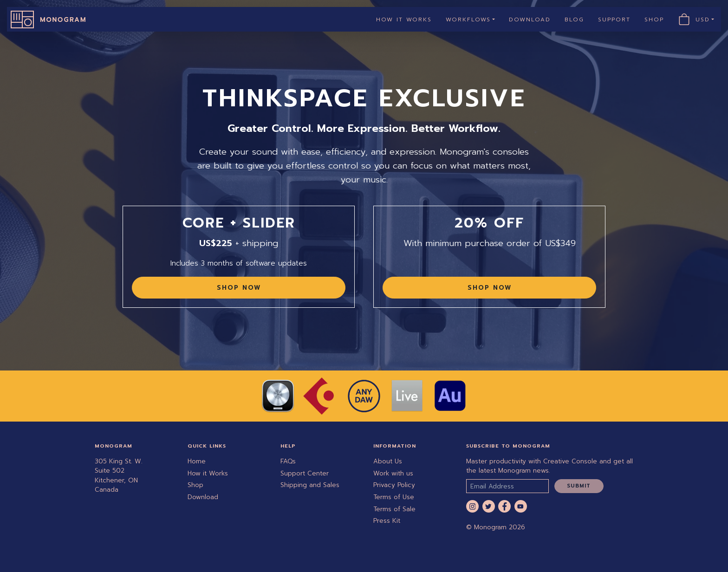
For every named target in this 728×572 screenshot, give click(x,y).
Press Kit (387, 521)
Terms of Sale (394, 509)
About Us (388, 461)
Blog (574, 19)
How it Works (404, 19)
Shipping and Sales (310, 485)
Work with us (393, 473)
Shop (654, 19)
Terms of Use (394, 497)
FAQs (288, 461)
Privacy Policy (394, 485)
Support (614, 19)
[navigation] (364, 19)
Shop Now (239, 288)
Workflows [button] (468, 19)
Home (197, 461)
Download (530, 19)
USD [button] (706, 19)
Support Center (305, 473)
